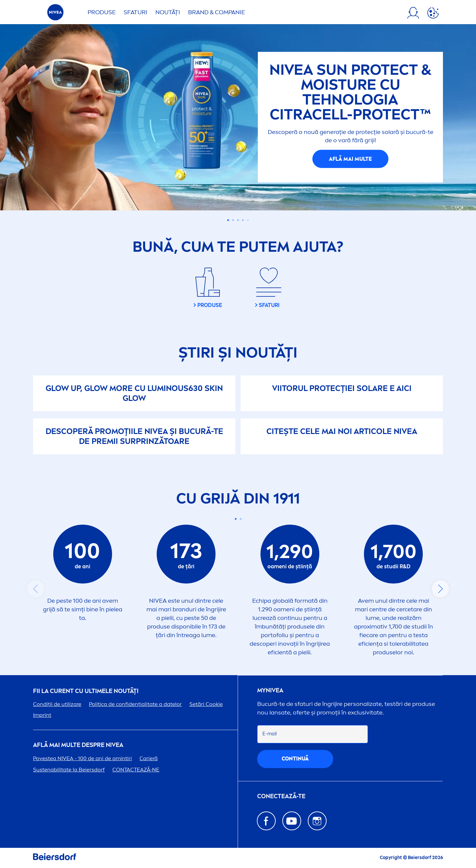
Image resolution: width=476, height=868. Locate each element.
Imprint (42, 715)
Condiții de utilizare (57, 704)
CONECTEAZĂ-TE (281, 796)
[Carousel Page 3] (238, 220)
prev (36, 589)
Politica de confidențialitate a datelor (135, 704)
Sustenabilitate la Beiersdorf (69, 770)
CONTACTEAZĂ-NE (136, 770)
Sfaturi (136, 12)
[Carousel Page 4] (243, 220)
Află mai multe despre (78, 745)
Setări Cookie (206, 704)
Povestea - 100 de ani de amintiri (82, 758)
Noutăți (168, 12)
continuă (295, 759)
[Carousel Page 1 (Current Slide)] (228, 220)
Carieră (149, 758)
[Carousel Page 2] (233, 220)
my (270, 691)
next (440, 589)
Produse (102, 12)
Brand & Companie (217, 12)
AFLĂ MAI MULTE (350, 159)
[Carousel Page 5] (248, 220)
